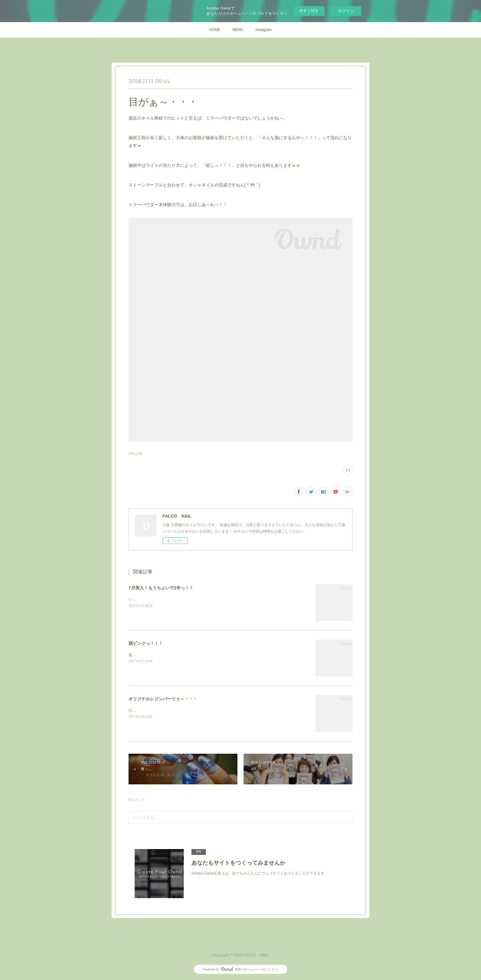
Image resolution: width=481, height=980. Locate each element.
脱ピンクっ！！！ (146, 643)
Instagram (264, 30)
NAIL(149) (136, 453)
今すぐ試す (309, 11)
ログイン (346, 11)
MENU (238, 30)
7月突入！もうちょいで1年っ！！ (161, 588)
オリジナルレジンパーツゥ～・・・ (163, 699)
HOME (215, 30)
